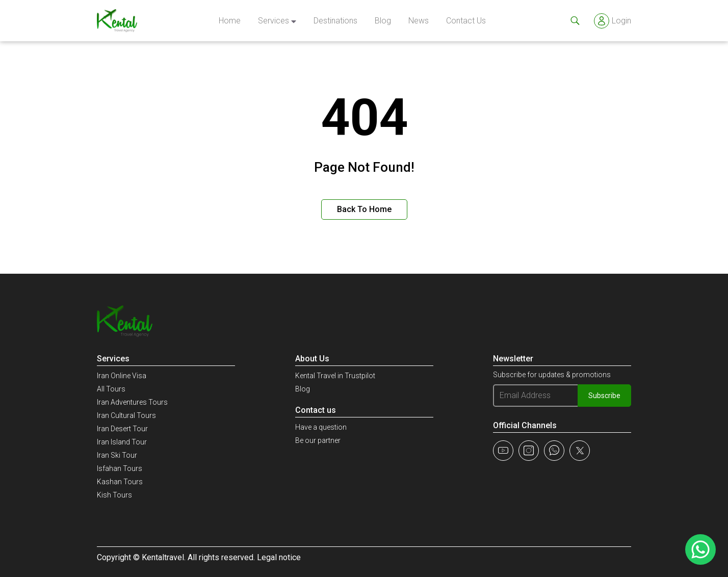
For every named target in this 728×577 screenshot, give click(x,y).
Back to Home (364, 209)
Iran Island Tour (122, 442)
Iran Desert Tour (122, 429)
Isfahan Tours (120, 468)
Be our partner (318, 440)
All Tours (111, 389)
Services (274, 21)
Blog (383, 21)
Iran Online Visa (122, 376)
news (419, 21)
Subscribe (604, 396)
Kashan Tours (120, 482)
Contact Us (466, 21)
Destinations (335, 21)
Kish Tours (114, 495)
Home (230, 21)
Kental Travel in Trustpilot (335, 376)
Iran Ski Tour (117, 455)
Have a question (321, 427)
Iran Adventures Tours (132, 402)
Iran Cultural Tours (126, 415)
